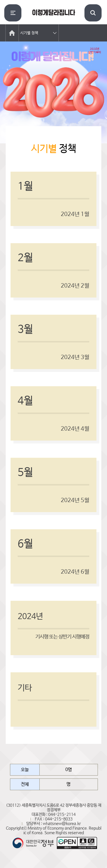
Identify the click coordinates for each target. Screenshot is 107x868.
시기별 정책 (29, 33)
